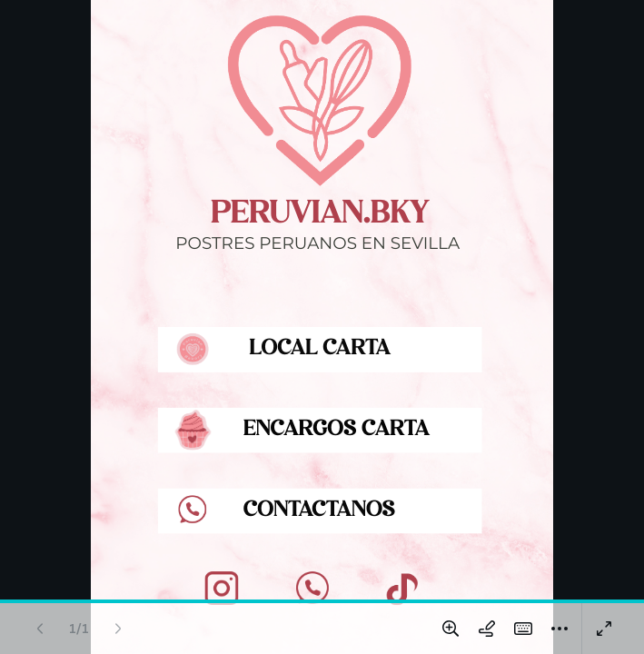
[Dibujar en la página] (487, 629)
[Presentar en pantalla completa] (604, 629)
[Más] (560, 629)
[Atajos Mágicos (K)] (523, 629)
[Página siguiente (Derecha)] (118, 629)
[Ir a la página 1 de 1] (79, 629)
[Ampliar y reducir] (451, 629)
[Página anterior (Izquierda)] (40, 629)
